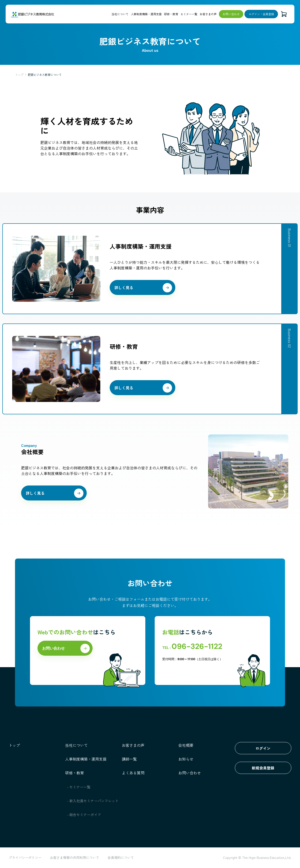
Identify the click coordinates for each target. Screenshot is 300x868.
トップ (19, 75)
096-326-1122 (197, 646)
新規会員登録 (263, 768)
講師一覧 (129, 759)
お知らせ (186, 759)
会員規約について (121, 857)
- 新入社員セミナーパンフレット (93, 801)
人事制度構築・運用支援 (146, 14)
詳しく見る (124, 287)
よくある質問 (133, 773)
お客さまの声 (208, 14)
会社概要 (186, 745)
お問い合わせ (231, 14)
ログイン (263, 748)
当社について (120, 14)
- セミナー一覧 (79, 787)
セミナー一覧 (189, 14)
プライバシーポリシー (25, 857)
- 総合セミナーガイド (84, 815)
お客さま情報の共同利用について (75, 857)
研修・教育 (171, 14)
